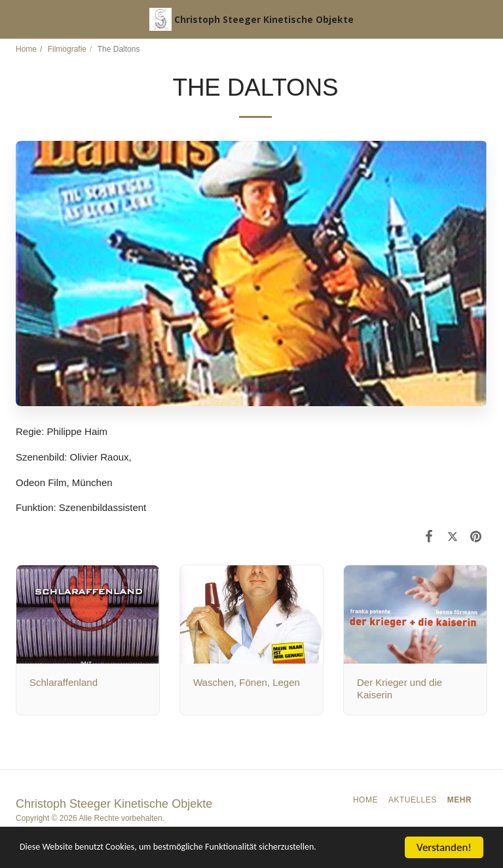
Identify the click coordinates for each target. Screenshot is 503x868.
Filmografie (67, 49)
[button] (14, 19)
